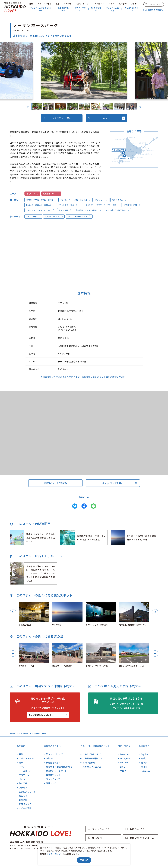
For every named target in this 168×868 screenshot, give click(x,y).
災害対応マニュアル (92, 767)
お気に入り (153, 4)
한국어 (144, 767)
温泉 (58, 4)
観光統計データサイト (56, 771)
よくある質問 (25, 808)
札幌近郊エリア (51, 194)
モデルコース (82, 4)
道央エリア (32, 194)
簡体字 (144, 763)
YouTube (124, 763)
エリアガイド (98, 4)
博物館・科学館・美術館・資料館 (42, 200)
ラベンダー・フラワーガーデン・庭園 (103, 205)
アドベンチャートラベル (79, 216)
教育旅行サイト (53, 775)
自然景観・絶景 (132, 205)
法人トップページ (54, 754)
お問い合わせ (89, 763)
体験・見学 (65, 210)
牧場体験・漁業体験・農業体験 (41, 205)
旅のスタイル (119, 200)
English (144, 754)
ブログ (123, 771)
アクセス (135, 4)
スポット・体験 (44, 4)
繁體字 (144, 758)
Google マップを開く (120, 483)
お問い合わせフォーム (140, 838)
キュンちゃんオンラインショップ (41, 9)
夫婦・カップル (83, 200)
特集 (31, 4)
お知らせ (23, 796)
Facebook (125, 754)
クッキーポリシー (55, 854)
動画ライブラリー (27, 804)
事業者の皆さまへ (154, 10)
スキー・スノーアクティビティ (40, 210)
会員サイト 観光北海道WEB (59, 767)
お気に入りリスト (27, 792)
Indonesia (146, 771)
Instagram (125, 758)
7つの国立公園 (96, 9)
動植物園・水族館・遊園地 (88, 210)
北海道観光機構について (94, 758)
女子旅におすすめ (54, 216)
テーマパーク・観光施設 (117, 210)
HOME (12, 733)
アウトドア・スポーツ (70, 205)
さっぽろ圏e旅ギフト (131, 9)
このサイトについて (92, 754)
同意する (84, 860)
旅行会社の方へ (53, 763)
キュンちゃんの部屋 (112, 9)
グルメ (112, 4)
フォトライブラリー (55, 779)
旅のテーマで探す (80, 9)
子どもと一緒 (33, 216)
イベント (68, 4)
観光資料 (23, 800)
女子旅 (66, 200)
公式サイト (63, 369)
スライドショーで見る (57, 118)
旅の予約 (123, 4)
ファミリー (102, 200)
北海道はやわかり (63, 9)
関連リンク (51, 783)
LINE (122, 767)
